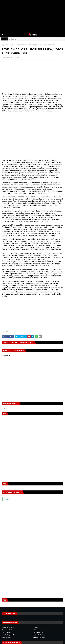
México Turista (37, 630)
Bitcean (35, 627)
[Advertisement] (32, 16)
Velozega (7, 499)
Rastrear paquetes (39, 637)
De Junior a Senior (7, 630)
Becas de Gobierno (8, 627)
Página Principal (7, 45)
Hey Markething (38, 632)
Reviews (14, 45)
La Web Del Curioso (39, 635)
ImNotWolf (6, 58)
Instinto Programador (8, 635)
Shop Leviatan (6, 637)
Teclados (5, 408)
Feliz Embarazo (7, 632)
